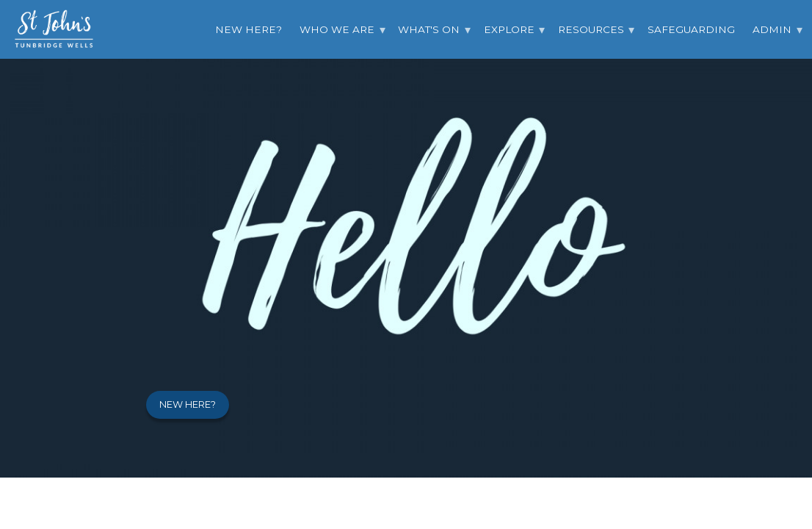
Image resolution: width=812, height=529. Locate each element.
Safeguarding (691, 29)
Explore (509, 29)
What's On (429, 29)
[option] (406, 239)
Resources (591, 29)
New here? (188, 404)
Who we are (337, 29)
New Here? (249, 29)
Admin (772, 29)
